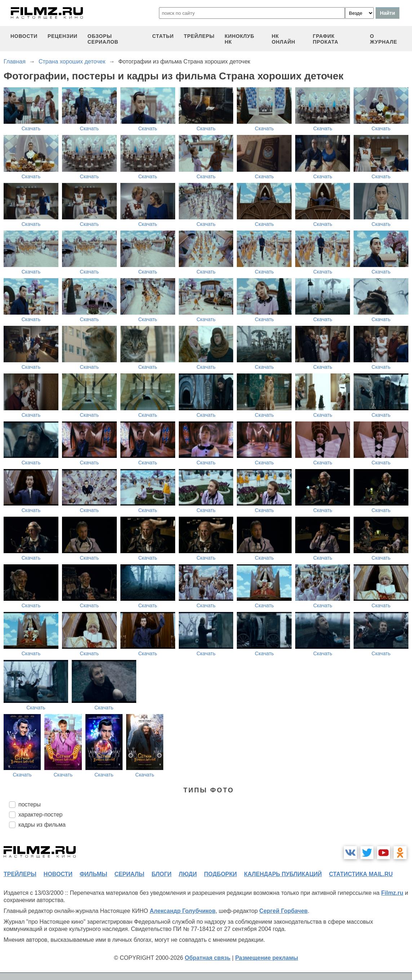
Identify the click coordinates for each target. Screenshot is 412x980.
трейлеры (199, 36)
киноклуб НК (239, 39)
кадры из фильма (42, 825)
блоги (161, 874)
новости (24, 36)
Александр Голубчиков (183, 911)
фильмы (93, 874)
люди (188, 874)
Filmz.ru (392, 893)
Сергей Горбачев (283, 911)
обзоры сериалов (103, 39)
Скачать (31, 128)
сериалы (129, 874)
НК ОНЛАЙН (283, 39)
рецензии (63, 36)
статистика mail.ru (361, 874)
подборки (220, 874)
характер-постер (40, 815)
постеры (30, 804)
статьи (163, 36)
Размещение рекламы (267, 958)
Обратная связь (208, 958)
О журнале (384, 39)
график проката (326, 39)
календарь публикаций (283, 874)
